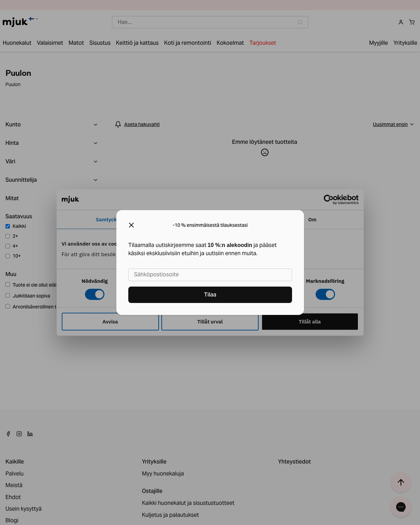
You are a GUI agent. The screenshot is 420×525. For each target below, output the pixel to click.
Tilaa (210, 295)
